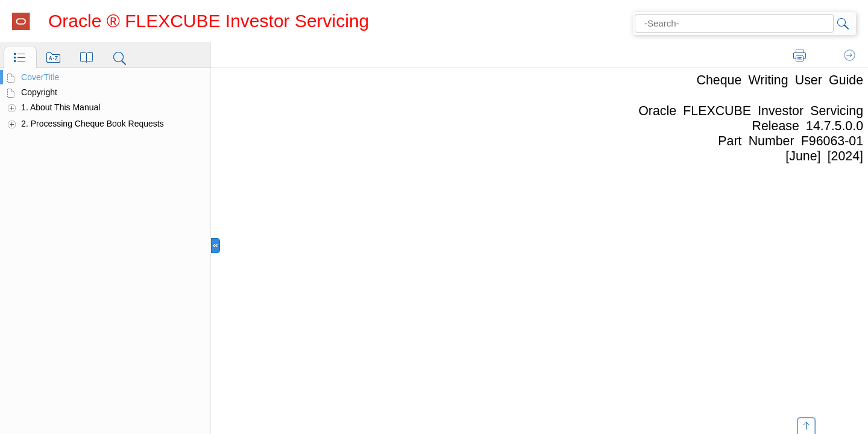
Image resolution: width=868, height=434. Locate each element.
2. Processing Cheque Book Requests (93, 124)
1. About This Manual (61, 107)
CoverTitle (40, 77)
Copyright (39, 92)
